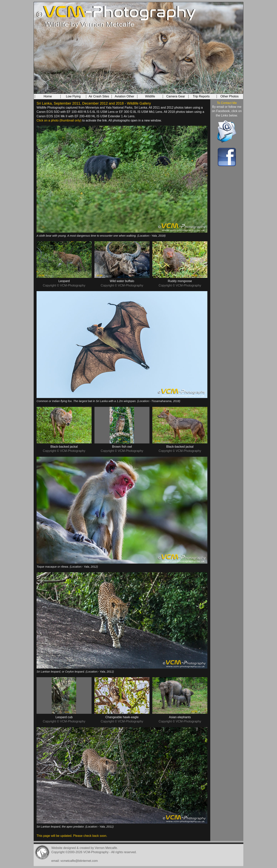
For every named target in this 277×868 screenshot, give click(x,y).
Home (48, 96)
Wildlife (150, 96)
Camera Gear (176, 96)
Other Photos (229, 96)
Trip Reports (201, 96)
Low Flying (73, 96)
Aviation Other (124, 96)
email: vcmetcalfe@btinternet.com (75, 861)
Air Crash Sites (99, 96)
